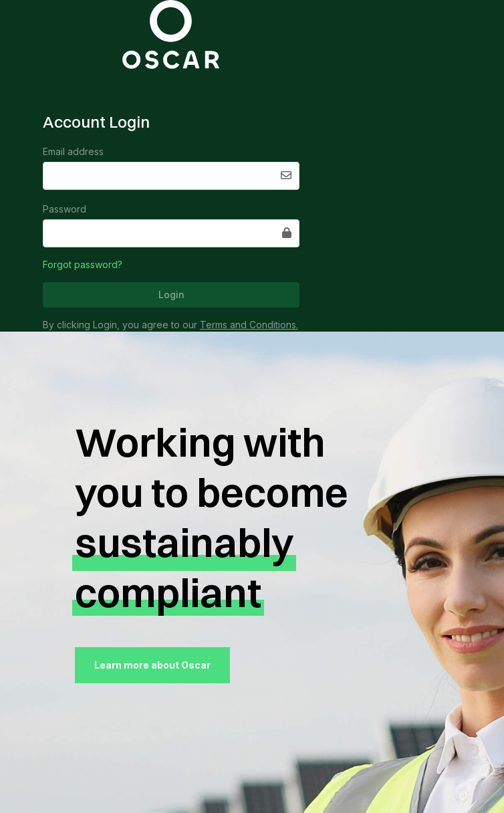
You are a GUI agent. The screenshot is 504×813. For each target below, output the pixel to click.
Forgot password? (83, 264)
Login (171, 295)
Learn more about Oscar (152, 665)
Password (65, 209)
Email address (73, 151)
